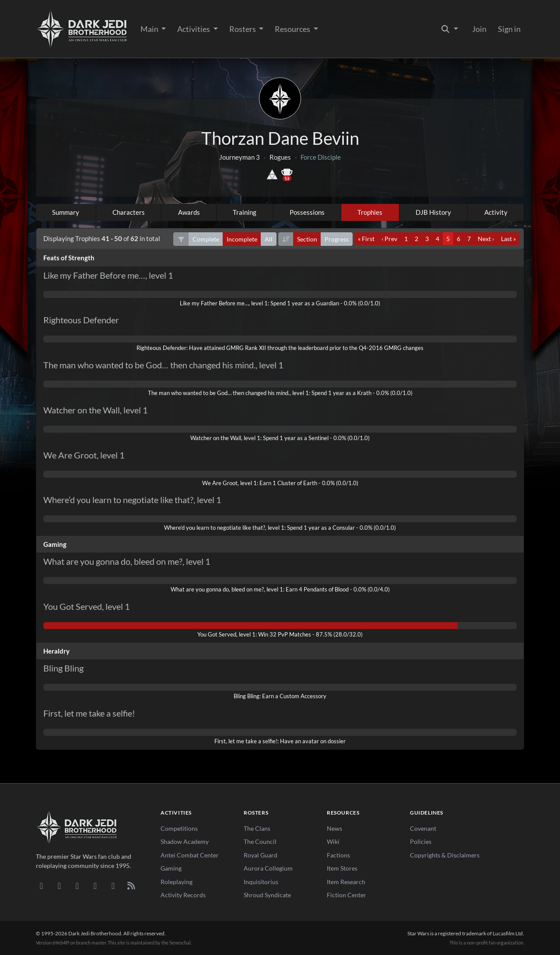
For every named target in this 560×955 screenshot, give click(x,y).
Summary (66, 212)
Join (479, 29)
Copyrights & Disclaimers (445, 855)
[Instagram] (95, 885)
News (334, 828)
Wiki (333, 841)
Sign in (509, 29)
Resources (293, 29)
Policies (421, 841)
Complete (206, 239)
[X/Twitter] (113, 885)
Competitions (179, 828)
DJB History (433, 212)
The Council (260, 841)
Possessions (307, 212)
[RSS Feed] (131, 885)
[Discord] (41, 885)
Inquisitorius (261, 882)
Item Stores (342, 868)
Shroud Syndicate (267, 895)
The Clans (257, 828)
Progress (337, 239)
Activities (194, 29)
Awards (189, 212)
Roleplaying (177, 882)
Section (307, 239)
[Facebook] (77, 885)
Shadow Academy (185, 841)
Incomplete (242, 239)
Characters (129, 212)
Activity (496, 212)
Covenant (423, 828)
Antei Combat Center (190, 855)
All (269, 239)
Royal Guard (261, 855)
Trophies (370, 212)
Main (150, 29)
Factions (338, 855)
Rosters (243, 29)
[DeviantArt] (59, 885)
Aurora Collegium (268, 868)
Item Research (346, 882)
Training (245, 212)
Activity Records (183, 895)
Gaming (171, 868)
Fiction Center (346, 895)
